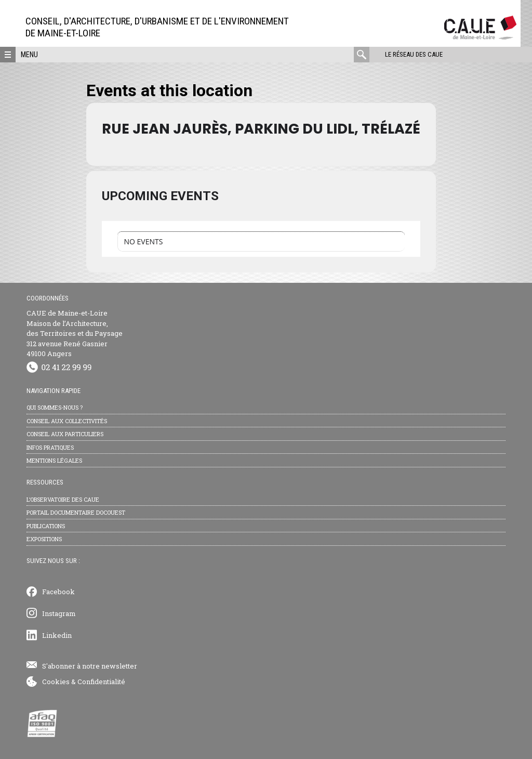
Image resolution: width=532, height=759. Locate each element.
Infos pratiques (50, 447)
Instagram (59, 613)
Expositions (44, 539)
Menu (29, 55)
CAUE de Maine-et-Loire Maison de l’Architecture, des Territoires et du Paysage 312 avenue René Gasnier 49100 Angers (75, 333)
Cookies (56, 682)
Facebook (58, 592)
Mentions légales (54, 460)
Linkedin (57, 635)
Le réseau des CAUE (414, 54)
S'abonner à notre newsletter (90, 666)
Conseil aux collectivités (67, 421)
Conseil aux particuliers (65, 434)
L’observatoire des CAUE (63, 499)
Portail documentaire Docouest (76, 512)
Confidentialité (101, 682)
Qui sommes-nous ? (55, 407)
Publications (46, 526)
